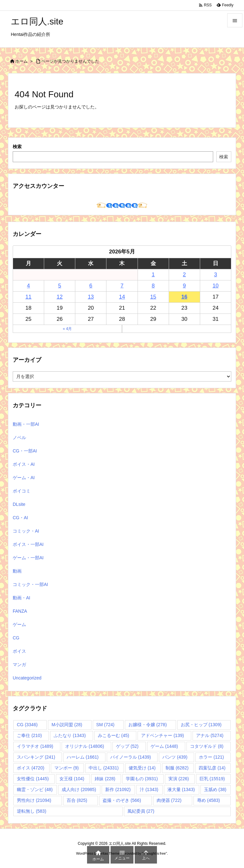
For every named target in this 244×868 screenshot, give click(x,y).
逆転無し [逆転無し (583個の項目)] (32, 811)
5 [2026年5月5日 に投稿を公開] (60, 286)
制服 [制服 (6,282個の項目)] (177, 768)
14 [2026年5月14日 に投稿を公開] (122, 297)
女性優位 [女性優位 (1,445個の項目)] (33, 779)
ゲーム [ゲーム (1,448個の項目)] (164, 746)
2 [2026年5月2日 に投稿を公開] (184, 275)
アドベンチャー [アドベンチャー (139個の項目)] (163, 735)
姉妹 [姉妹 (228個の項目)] (105, 779)
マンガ (19, 665)
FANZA (20, 611)
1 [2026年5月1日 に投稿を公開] (153, 275)
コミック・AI (26, 531)
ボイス (19, 651)
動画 (17, 571)
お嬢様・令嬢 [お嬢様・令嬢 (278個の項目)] (148, 725)
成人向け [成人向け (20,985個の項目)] (79, 789)
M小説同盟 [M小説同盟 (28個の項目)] (67, 725)
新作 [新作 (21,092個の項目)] (118, 789)
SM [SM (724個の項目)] (105, 725)
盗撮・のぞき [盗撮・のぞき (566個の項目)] (122, 800)
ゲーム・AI (24, 478)
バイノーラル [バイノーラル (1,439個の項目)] (131, 757)
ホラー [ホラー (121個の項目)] (211, 757)
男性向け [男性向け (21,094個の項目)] (34, 800)
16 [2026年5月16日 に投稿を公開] (184, 297)
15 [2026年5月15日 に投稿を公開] (153, 297)
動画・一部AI (26, 424)
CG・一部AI (25, 451)
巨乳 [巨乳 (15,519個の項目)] (212, 779)
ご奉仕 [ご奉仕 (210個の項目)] (29, 735)
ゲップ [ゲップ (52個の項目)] (127, 746)
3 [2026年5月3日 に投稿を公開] (216, 275)
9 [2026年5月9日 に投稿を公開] (184, 286)
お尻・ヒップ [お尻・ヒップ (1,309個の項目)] (201, 725)
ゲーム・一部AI (28, 558)
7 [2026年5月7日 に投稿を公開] (122, 286)
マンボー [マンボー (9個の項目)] (67, 768)
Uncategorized (27, 678)
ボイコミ (22, 491)
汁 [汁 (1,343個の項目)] (149, 789)
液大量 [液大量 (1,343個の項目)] (181, 789)
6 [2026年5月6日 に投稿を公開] (91, 286)
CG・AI (20, 518)
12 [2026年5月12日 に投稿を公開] (60, 297)
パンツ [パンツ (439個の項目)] (175, 757)
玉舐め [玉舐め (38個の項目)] (215, 789)
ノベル (19, 437)
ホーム (21, 61)
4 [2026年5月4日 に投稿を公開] (28, 286)
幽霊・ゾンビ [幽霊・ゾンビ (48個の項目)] (35, 789)
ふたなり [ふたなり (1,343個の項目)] (70, 735)
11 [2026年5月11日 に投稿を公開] (28, 297)
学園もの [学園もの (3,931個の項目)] (142, 779)
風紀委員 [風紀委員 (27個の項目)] (141, 811)
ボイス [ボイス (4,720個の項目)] (30, 768)
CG (16, 638)
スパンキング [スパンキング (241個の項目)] (36, 757)
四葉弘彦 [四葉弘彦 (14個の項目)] (212, 768)
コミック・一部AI (30, 584)
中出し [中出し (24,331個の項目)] (104, 768)
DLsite (19, 504)
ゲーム (19, 624)
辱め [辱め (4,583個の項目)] (208, 800)
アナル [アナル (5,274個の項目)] (210, 735)
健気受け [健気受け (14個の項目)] (142, 768)
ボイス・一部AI (28, 544)
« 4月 (68, 329)
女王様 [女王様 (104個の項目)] (72, 779)
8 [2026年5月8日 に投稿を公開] (153, 286)
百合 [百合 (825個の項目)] (77, 800)
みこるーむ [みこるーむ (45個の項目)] (114, 735)
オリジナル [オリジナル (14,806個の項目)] (85, 746)
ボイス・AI (24, 464)
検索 (17, 147)
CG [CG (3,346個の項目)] (27, 725)
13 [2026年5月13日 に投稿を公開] (91, 297)
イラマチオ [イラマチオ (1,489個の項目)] (35, 746)
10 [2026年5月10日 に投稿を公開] (216, 286)
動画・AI (21, 598)
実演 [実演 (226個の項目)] (179, 779)
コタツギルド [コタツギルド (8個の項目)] (207, 746)
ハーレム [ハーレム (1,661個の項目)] (83, 757)
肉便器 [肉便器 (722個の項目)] (169, 800)
